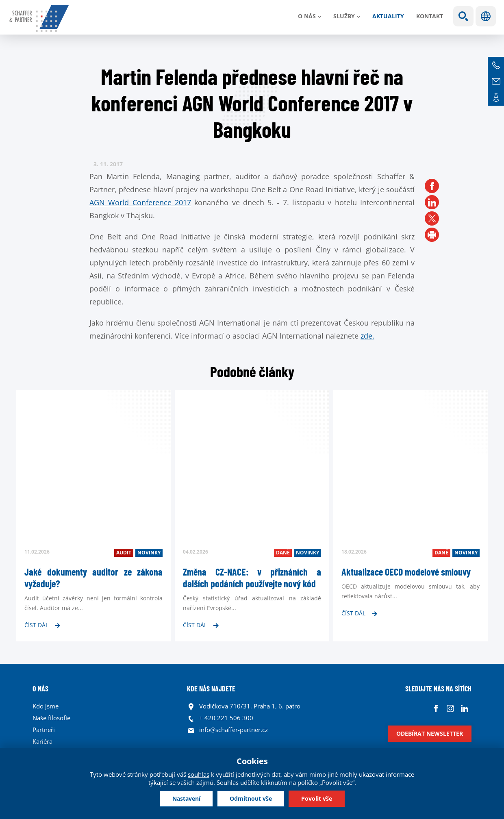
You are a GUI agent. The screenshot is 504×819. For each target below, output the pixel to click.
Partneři (44, 730)
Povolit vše (317, 798)
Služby (344, 16)
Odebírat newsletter (430, 733)
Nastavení (186, 798)
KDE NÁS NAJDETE (211, 689)
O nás (307, 16)
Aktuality (388, 16)
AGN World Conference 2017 (140, 202)
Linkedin (464, 708)
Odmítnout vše (251, 798)
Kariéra (42, 741)
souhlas (199, 774)
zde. (367, 336)
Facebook (436, 708)
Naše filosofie (51, 718)
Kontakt (430, 16)
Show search (463, 16)
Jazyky (486, 16)
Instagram (450, 708)
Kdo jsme (46, 706)
